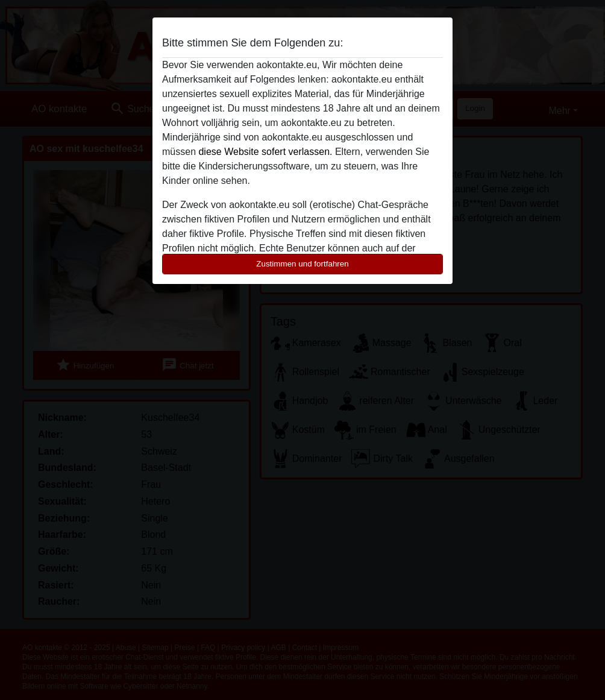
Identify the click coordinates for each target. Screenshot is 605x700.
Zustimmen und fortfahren (302, 264)
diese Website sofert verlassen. (265, 152)
